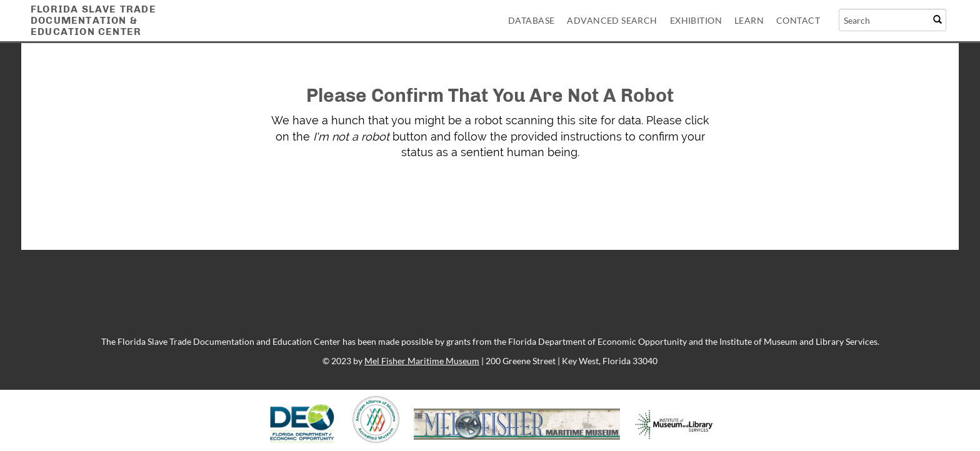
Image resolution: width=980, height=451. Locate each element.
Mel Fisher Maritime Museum (422, 361)
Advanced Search (612, 20)
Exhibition (696, 20)
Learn (749, 20)
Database (531, 20)
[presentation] (467, 200)
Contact (798, 20)
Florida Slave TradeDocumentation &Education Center (93, 20)
